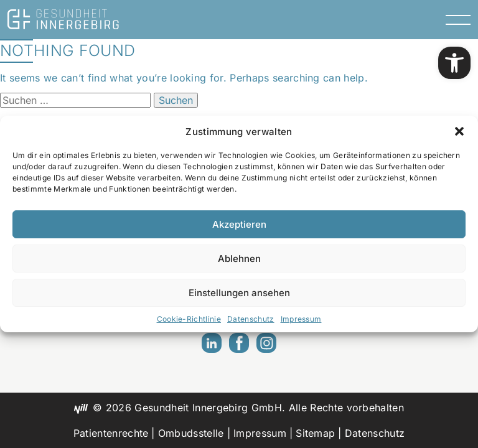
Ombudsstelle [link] (191, 433)
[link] (454, 63)
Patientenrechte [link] (111, 433)
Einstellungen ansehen (239, 293)
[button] (459, 131)
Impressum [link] (301, 319)
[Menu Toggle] (458, 19)
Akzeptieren (239, 224)
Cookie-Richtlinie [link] (189, 319)
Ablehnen (239, 259)
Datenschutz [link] (251, 319)
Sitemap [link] (315, 433)
